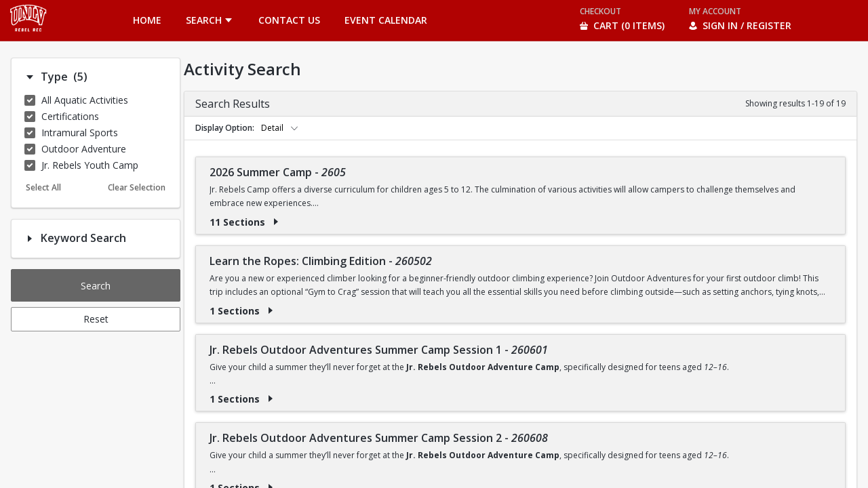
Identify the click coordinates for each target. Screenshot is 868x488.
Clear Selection (137, 187)
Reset (96, 319)
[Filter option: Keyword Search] (30, 239)
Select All (43, 187)
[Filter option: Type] (30, 77)
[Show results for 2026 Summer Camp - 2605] (276, 222)
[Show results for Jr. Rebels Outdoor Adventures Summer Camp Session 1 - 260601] (271, 399)
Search (96, 286)
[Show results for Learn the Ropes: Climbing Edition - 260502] (271, 310)
